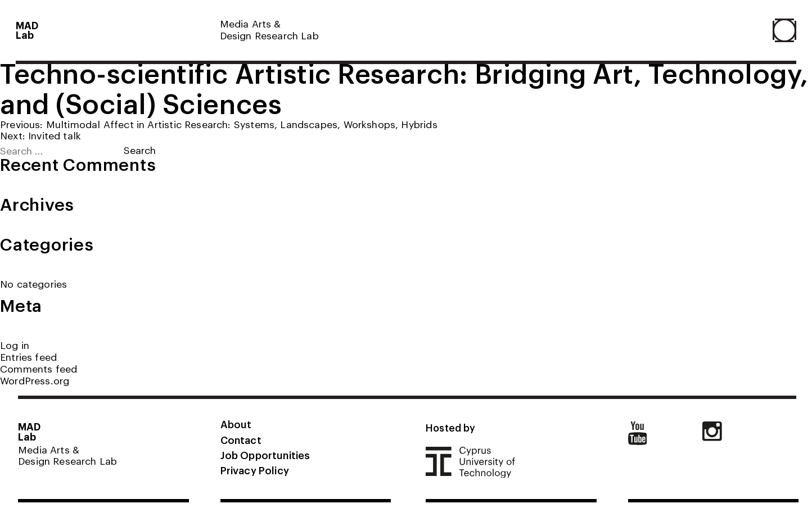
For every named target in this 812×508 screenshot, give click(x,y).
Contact (241, 439)
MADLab (27, 30)
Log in (15, 345)
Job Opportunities (265, 455)
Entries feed (28, 357)
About (236, 424)
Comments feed (39, 368)
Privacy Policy (255, 470)
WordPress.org (35, 380)
